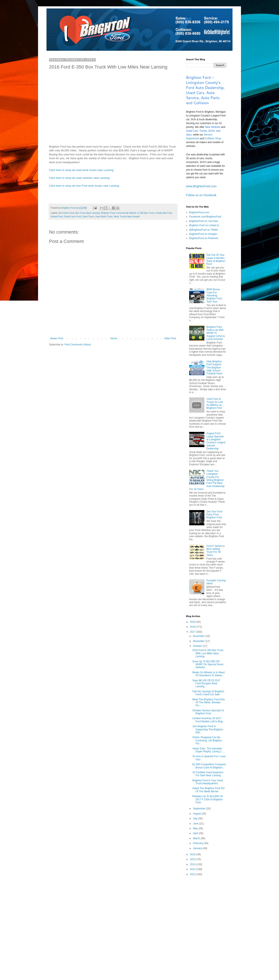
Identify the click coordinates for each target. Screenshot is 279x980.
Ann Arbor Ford (66, 213)
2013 (193, 869)
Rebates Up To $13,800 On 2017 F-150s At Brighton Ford (208, 799)
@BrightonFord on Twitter (204, 230)
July (196, 818)
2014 (193, 864)
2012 (193, 874)
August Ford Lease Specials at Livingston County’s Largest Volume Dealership (216, 441)
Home (114, 338)
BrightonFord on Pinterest (204, 238)
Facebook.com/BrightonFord (205, 217)
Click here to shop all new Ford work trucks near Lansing (84, 186)
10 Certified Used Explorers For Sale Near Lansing (208, 774)
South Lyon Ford (73, 216)
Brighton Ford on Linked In (204, 225)
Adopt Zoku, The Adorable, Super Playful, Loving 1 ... (208, 750)
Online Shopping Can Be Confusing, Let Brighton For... (207, 740)
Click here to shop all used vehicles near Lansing (79, 178)
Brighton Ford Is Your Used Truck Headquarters (208, 782)
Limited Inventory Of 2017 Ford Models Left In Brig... (209, 720)
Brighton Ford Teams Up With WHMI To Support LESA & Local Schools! (216, 333)
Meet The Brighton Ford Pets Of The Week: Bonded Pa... (209, 703)
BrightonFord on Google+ (203, 234)
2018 (193, 627)
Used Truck (88, 216)
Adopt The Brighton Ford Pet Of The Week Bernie (209, 790)
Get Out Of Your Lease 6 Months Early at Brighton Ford (216, 259)
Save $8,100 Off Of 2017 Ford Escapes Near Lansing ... (206, 684)
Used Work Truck (104, 216)
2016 (193, 854)
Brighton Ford (108, 213)
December (199, 636)
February (198, 843)
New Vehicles (213, 127)
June (196, 824)
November (199, 641)
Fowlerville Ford (164, 213)
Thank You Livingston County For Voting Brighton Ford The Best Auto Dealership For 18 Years (207, 480)
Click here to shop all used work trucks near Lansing (81, 170)
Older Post (170, 338)
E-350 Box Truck (146, 213)
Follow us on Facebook (201, 195)
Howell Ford (57, 216)
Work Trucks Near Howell (127, 216)
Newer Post (57, 338)
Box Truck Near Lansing (87, 213)
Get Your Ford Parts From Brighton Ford (214, 515)
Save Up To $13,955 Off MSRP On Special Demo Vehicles (208, 665)
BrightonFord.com (199, 212)
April (196, 833)
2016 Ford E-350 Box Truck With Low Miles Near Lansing (208, 653)
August (197, 814)
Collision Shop (213, 138)
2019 (193, 622)
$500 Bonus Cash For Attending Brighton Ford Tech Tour (214, 296)
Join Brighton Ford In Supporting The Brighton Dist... (208, 729)
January (198, 848)
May (196, 828)
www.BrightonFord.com (201, 186)
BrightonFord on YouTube (204, 221)
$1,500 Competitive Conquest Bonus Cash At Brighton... (209, 766)
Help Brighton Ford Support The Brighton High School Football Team (214, 368)
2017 (193, 632)
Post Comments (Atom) (78, 345)
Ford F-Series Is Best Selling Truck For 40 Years (216, 551)
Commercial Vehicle (126, 213)
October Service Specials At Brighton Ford (208, 712)
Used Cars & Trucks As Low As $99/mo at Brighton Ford (215, 403)
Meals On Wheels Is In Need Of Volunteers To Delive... (209, 674)
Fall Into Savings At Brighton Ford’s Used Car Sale (208, 693)
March (197, 838)
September (200, 809)
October (198, 646)
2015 (193, 859)
